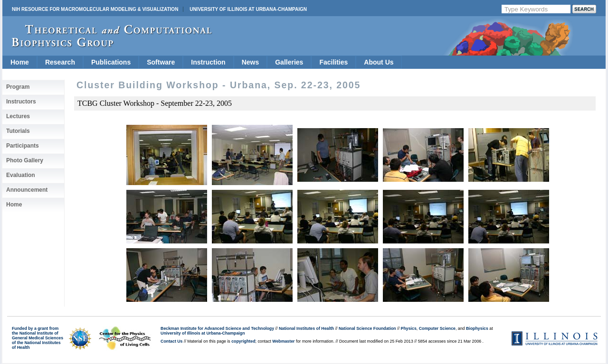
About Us (379, 62)
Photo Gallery (25, 160)
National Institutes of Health (306, 328)
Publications (111, 62)
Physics (409, 328)
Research (60, 62)
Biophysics (477, 328)
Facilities (333, 62)
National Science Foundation (367, 328)
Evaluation (21, 175)
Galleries (289, 62)
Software (161, 62)
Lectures (18, 116)
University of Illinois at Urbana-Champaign (248, 9)
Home (20, 62)
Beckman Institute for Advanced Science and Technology (217, 328)
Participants (23, 146)
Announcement (27, 190)
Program (18, 87)
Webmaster (283, 341)
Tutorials (18, 131)
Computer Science (437, 328)
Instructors (21, 102)
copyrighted (243, 341)
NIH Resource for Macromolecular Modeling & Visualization (95, 9)
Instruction (208, 62)
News (251, 62)
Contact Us (171, 341)
